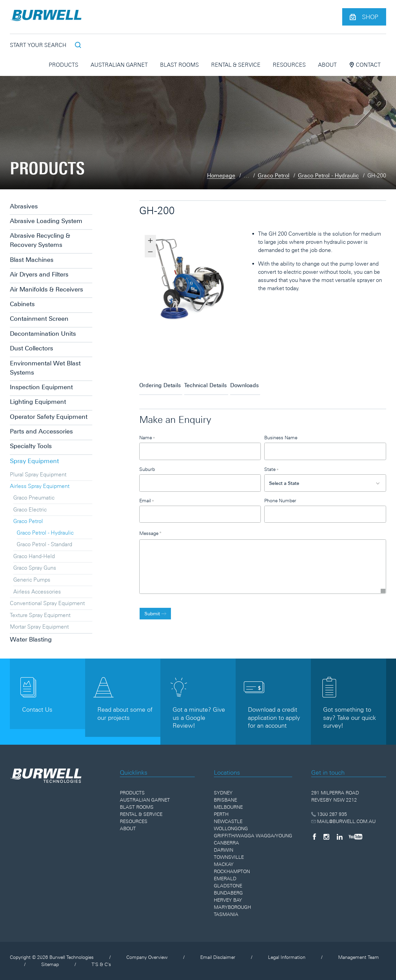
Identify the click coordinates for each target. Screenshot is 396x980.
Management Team (359, 957)
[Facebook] (314, 837)
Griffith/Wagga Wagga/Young (253, 836)
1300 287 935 (329, 814)
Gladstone (228, 886)
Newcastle (228, 821)
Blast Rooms (179, 65)
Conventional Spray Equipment (47, 603)
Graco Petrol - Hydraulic (328, 175)
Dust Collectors (31, 348)
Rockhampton (232, 871)
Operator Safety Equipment (49, 417)
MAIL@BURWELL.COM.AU (343, 821)
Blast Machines (32, 260)
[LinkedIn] (340, 837)
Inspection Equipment (41, 387)
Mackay (224, 864)
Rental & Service (236, 65)
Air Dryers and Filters (39, 274)
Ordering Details (160, 382)
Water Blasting (31, 639)
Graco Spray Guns (35, 568)
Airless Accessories (37, 591)
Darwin (224, 850)
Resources (289, 65)
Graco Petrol (274, 175)
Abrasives (24, 206)
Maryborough (232, 907)
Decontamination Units (43, 334)
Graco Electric (30, 509)
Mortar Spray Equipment (39, 627)
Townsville (229, 857)
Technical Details (220, 382)
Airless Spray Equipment (40, 486)
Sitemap (50, 964)
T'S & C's (101, 964)
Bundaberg (228, 893)
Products (64, 65)
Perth (221, 814)
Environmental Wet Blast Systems (45, 368)
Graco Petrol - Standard (44, 544)
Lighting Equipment (38, 402)
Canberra (226, 843)
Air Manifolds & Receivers (46, 289)
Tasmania (226, 914)
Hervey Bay (228, 900)
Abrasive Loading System (46, 221)
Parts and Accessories (41, 431)
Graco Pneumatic (34, 497)
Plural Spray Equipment (38, 474)
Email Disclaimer (218, 957)
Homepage (221, 175)
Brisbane (225, 800)
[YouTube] (355, 837)
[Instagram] (326, 837)
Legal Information (287, 957)
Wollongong (231, 828)
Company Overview (147, 957)
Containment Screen (39, 319)
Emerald (225, 879)
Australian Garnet (119, 65)
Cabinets (22, 304)
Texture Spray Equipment (40, 615)
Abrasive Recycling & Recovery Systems (40, 240)
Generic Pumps (32, 580)
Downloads (273, 382)
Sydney (223, 793)
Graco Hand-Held (34, 556)
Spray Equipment (34, 461)
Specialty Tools (31, 446)
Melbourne (228, 807)
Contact (365, 65)
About (327, 65)
